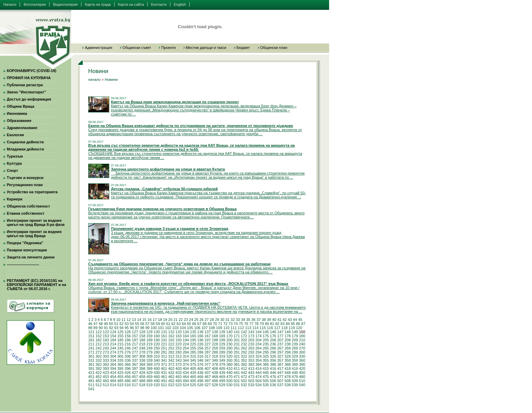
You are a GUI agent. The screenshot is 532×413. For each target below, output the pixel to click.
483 (106, 381)
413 (251, 369)
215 (120, 344)
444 (259, 373)
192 (171, 340)
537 (280, 385)
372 (171, 364)
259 (222, 348)
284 (186, 352)
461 (164, 377)
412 (244, 369)
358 (287, 360)
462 (171, 377)
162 (171, 336)
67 (199, 324)
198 (215, 340)
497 (208, 381)
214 (113, 344)
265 (266, 348)
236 (273, 344)
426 (128, 373)
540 (302, 385)
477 (280, 377)
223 (178, 344)
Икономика (17, 113)
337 (135, 360)
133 (178, 332)
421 (91, 373)
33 (238, 320)
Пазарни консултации (27, 250)
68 (205, 324)
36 (253, 320)
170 (229, 336)
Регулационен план (25, 185)
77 (251, 324)
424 (113, 373)
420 (302, 369)
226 (200, 344)
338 (142, 360)
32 (233, 320)
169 (222, 336)
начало (94, 79)
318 (215, 356)
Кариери (15, 199)
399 (149, 369)
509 (295, 381)
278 (142, 352)
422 (98, 373)
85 (293, 324)
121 (91, 332)
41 (279, 320)
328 (287, 356)
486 (128, 381)
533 (251, 385)
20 (170, 320)
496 (200, 381)
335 (120, 360)
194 (186, 340)
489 (149, 381)
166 (200, 336)
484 (113, 381)
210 (302, 340)
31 (227, 320)
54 (132, 324)
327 (280, 356)
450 (302, 373)
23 (186, 320)
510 (302, 381)
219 (149, 344)
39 (269, 320)
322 (244, 356)
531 (236, 385)
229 (222, 344)
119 (292, 328)
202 (244, 340)
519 (149, 385)
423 (106, 373)
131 (164, 332)
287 (208, 352)
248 (142, 348)
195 (193, 340)
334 (113, 360)
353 (251, 360)
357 (280, 360)
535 (266, 385)
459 (149, 377)
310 (157, 356)
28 (212, 320)
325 (266, 356)
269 (295, 348)
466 (200, 377)
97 (137, 328)
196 (200, 340)
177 (280, 336)
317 (208, 356)
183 (106, 340)
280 (157, 352)
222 (171, 344)
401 (164, 369)
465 (193, 377)
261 (236, 348)
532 (244, 385)
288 (215, 352)
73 (230, 324)
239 (295, 344)
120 (299, 328)
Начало (10, 4)
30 (222, 320)
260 (229, 348)
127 (135, 332)
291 (236, 352)
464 (186, 377)
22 (180, 320)
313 (178, 356)
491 (164, 381)
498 (215, 381)
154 (113, 336)
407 (208, 369)
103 (175, 328)
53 (127, 324)
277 (135, 352)
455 (120, 377)
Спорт (12, 170)
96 (132, 328)
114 (255, 328)
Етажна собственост (26, 213)
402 (171, 369)
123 (106, 332)
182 (98, 340)
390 (302, 364)
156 (128, 336)
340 (157, 360)
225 (193, 344)
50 (111, 324)
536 (273, 385)
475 (266, 377)
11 (123, 320)
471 (236, 377)
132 (171, 332)
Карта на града (98, 4)
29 (217, 320)
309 (149, 356)
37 (259, 320)
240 (302, 344)
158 (142, 336)
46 (90, 324)
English (180, 4)
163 (178, 336)
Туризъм (15, 156)
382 (244, 364)
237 (280, 344)
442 (244, 373)
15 (144, 320)
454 (113, 377)
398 (142, 369)
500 (229, 381)
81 (272, 324)
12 (129, 320)
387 (280, 364)
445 (266, 373)
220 (157, 344)
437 (208, 373)
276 (128, 352)
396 (128, 369)
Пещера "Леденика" (25, 243)
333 (106, 360)
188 (142, 340)
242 (98, 348)
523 (178, 385)
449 (295, 373)
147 (280, 332)
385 (266, 364)
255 (193, 348)
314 (186, 356)
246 (128, 348)
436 (200, 373)
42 (285, 320)
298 (287, 352)
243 (106, 348)
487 (135, 381)
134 (186, 332)
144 (259, 332)
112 (241, 328)
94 (121, 328)
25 (196, 320)
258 (215, 348)
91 (106, 328)
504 (259, 381)
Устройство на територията (32, 192)
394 (113, 369)
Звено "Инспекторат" (26, 92)
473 (251, 377)
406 (200, 369)
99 (147, 328)
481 (91, 381)
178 (287, 336)
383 (251, 364)
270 (302, 348)
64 (184, 324)
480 (302, 377)
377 (208, 364)
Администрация (99, 48)
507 (280, 381)
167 (208, 336)
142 (244, 332)
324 (259, 356)
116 (270, 328)
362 (98, 364)
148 (287, 332)
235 (266, 344)
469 (222, 377)
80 (267, 324)
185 (120, 340)
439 (222, 373)
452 (98, 377)
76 (246, 324)
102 (168, 328)
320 (229, 356)
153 (106, 336)
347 (208, 360)
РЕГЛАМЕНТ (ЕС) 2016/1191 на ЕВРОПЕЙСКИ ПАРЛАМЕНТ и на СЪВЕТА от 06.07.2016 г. (36, 285)
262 (244, 348)
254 (186, 348)
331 (91, 360)
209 (295, 340)
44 (295, 320)
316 (200, 356)
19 (165, 320)
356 (273, 360)
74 (236, 324)
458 (142, 377)
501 (236, 381)
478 (287, 377)
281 (164, 352)
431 (164, 373)
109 (219, 328)
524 (186, 385)
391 (91, 369)
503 (251, 381)
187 (135, 340)
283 (178, 352)
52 (121, 324)
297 (280, 352)
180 (302, 336)
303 (106, 356)
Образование (19, 121)
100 (154, 328)
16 (150, 320)
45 (300, 320)
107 (205, 328)
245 (120, 348)
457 (135, 377)
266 (273, 348)
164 (186, 336)
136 (200, 332)
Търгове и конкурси (25, 178)
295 (266, 352)
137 (208, 332)
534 (259, 385)
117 (277, 328)
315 (193, 356)
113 (248, 328)
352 (244, 360)
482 (98, 381)
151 (91, 336)
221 (164, 344)
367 (135, 364)
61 (168, 324)
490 (157, 381)
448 (287, 373)
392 (98, 369)
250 (157, 348)
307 (135, 356)
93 (116, 328)
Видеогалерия (65, 4)
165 (193, 336)
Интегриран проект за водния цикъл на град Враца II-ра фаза (36, 222)
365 (120, 364)
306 (128, 356)
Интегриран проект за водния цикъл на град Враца (34, 234)
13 (134, 320)
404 (186, 369)
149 (295, 332)
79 (262, 324)
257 (208, 348)
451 (91, 377)
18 (160, 320)
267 (280, 348)
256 (200, 348)
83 (283, 324)
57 (147, 324)
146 (273, 332)
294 (259, 352)
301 (91, 356)
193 (178, 340)
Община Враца (21, 106)
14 (139, 320)
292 (244, 352)
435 (193, 373)
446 (273, 373)
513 (106, 385)
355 (266, 360)
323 (251, 356)
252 (171, 348)
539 (295, 385)
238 (287, 344)
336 (128, 360)
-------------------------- (23, 264)
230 (229, 344)
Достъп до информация (29, 99)
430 (157, 373)
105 (190, 328)
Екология (15, 135)
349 (222, 360)
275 (120, 352)
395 (120, 369)
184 (113, 340)
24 (191, 320)
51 (116, 324)
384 (259, 364)
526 (200, 385)
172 (244, 336)
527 (208, 385)
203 (251, 340)
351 (236, 360)
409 (222, 369)
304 (113, 356)
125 (120, 332)
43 (290, 320)
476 (273, 377)
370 (157, 364)
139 (222, 332)
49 (106, 324)
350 (229, 360)
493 (178, 381)
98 (142, 328)
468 (215, 377)
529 (222, 385)
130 (157, 332)
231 (236, 344)
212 (98, 344)
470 (229, 377)
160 (157, 336)
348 (215, 360)
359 (295, 360)
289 (222, 352)
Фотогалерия (35, 4)
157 (135, 336)
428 (142, 373)
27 (207, 320)
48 (101, 324)
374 (186, 364)
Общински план (274, 48)
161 (164, 336)
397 (135, 369)
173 (251, 336)
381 (236, 364)
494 (186, 381)
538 (287, 385)
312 (171, 356)
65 (189, 324)
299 (295, 352)
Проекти (168, 48)
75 (241, 324)
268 (287, 348)
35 (248, 320)
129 (149, 332)
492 (171, 381)
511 (91, 385)
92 (111, 328)
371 (164, 364)
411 (236, 369)
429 (149, 373)
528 (215, 385)
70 (215, 324)
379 (222, 364)
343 (178, 360)
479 (295, 377)
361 (91, 364)
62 (173, 324)
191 (164, 340)
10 (118, 320)
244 (113, 348)
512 (98, 385)
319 (222, 356)
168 (215, 336)
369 (149, 364)
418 (287, 369)
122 (98, 332)
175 (266, 336)
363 (106, 364)
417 (280, 369)
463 (178, 377)
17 (155, 320)
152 (98, 336)
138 (215, 332)
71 (220, 324)
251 (164, 348)
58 (153, 324)
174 (259, 336)
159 (149, 336)
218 (142, 344)
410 (229, 369)
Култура (14, 163)
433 (178, 373)
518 (142, 385)
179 (295, 336)
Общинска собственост (28, 206)
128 (142, 332)
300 (302, 352)
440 (229, 373)
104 (183, 328)
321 (236, 356)
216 (128, 344)
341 (164, 360)
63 (178, 324)
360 (302, 360)
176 (273, 336)
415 (266, 369)
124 (113, 332)
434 (186, 373)
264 (259, 348)
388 (287, 364)
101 (161, 328)
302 (98, 356)
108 (212, 328)
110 (226, 328)
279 (149, 352)
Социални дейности (25, 142)
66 (194, 324)
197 (208, 340)
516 (128, 385)
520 (157, 385)
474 (259, 377)
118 (284, 328)
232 (244, 344)
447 (280, 373)
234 (259, 344)
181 (91, 340)
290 (229, 352)
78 (256, 324)
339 (149, 360)
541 (91, 389)
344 (186, 360)
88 (90, 328)
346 (200, 360)
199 (222, 340)
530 (229, 385)
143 (251, 332)
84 (288, 324)
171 (236, 336)
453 (106, 377)
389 (295, 364)
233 (251, 344)
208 (287, 340)
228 (215, 344)
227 (208, 344)
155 (120, 336)
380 (229, 364)
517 (135, 385)
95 (127, 328)
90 (101, 328)
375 (193, 364)
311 (164, 356)
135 (193, 332)
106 (197, 328)
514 (113, 385)
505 (266, 381)
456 (128, 377)
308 (142, 356)
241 (91, 348)
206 (273, 340)
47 (95, 324)
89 (95, 328)
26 (202, 320)
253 (178, 348)
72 (225, 324)
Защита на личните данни (31, 257)
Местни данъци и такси (206, 48)
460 (157, 377)
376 (200, 364)
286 (200, 352)
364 (113, 364)
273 (106, 352)
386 (273, 364)
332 (98, 360)
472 (244, 377)
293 (251, 352)
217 (135, 344)
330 (302, 356)
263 (251, 348)
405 (193, 369)
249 (149, 348)
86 (298, 324)
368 (142, 364)
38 (264, 320)
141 (236, 332)
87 (303, 324)
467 (208, 377)
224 (186, 344)
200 (229, 340)
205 (266, 340)
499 (222, 381)
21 (175, 320)
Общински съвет (137, 48)
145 (266, 332)
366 (128, 364)
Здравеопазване (22, 128)
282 (171, 352)
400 (157, 369)
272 (98, 352)
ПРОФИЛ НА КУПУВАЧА (29, 78)
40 (274, 320)
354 (259, 360)
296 (273, 352)
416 (273, 369)
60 (163, 324)
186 (128, 340)
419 (295, 369)
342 (171, 360)
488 (142, 381)
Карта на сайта (131, 4)
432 (171, 373)
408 (215, 369)
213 (106, 344)
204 (259, 340)
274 (113, 352)
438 (215, 373)
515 (120, 385)
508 (287, 381)
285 (193, 352)
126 (128, 332)
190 (157, 340)
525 (193, 385)
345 (193, 360)
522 (171, 385)
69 (210, 324)
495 (193, 381)
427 (135, 373)
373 (178, 364)
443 (251, 373)
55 (137, 324)
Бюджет (243, 48)
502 (244, 381)
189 (149, 340)
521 (164, 385)
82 (277, 324)
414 (259, 369)
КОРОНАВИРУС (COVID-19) (32, 71)
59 (158, 324)
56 (142, 324)
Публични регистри (25, 85)
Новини (111, 79)
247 (135, 348)
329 (295, 356)
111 (233, 328)
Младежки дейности (25, 149)
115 (263, 328)
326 (273, 356)
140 (229, 332)
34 (243, 320)
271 (91, 352)
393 (106, 369)
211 (91, 344)
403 (178, 369)
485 (120, 381)
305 (120, 356)
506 (273, 381)
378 (215, 364)
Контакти (159, 4)
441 (236, 373)
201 (236, 340)
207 (280, 340)
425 (120, 373)
